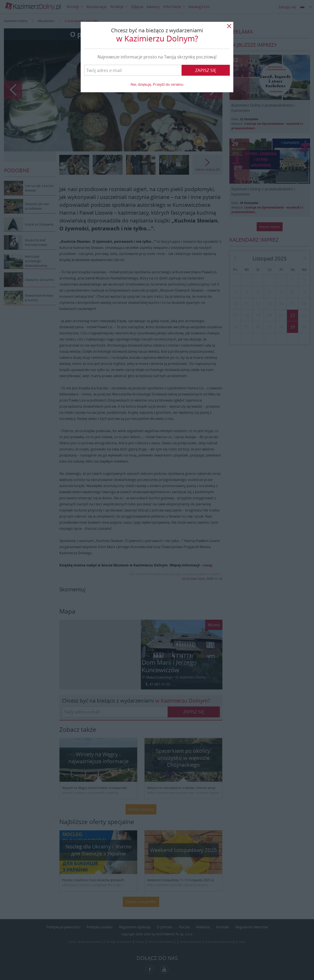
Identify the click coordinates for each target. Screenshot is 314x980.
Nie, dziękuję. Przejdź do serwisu (157, 84)
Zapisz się (206, 70)
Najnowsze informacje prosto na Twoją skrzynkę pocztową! (157, 57)
